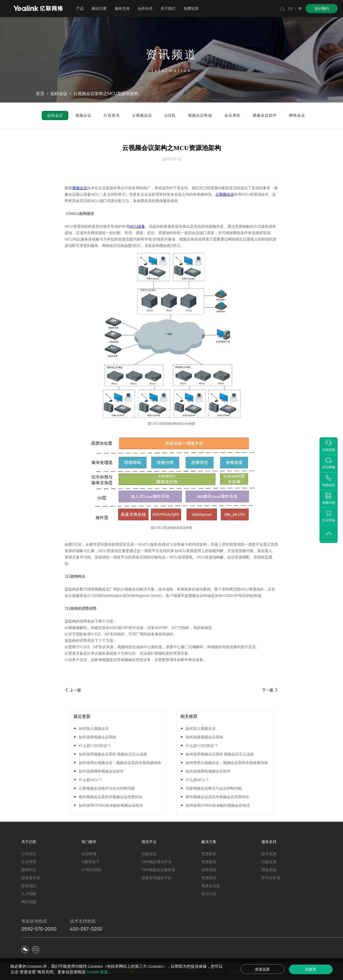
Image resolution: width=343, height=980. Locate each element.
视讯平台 (149, 842)
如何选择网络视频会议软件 (101, 771)
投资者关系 (31, 878)
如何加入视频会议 (94, 728)
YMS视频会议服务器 (158, 870)
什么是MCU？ (91, 780)
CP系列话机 (91, 870)
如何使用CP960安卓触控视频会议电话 (111, 805)
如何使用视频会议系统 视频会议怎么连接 (113, 754)
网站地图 (29, 902)
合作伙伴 (145, 8)
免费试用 (191, 8)
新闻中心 (29, 870)
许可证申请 (271, 878)
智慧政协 (209, 862)
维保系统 (269, 870)
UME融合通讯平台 (157, 862)
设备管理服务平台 (157, 878)
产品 (80, 8)
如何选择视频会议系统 (98, 737)
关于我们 (168, 8)
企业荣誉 (29, 862)
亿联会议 (149, 854)
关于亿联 (29, 842)
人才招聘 (29, 894)
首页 (40, 94)
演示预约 (322, 8)
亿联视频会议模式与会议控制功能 (107, 788)
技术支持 (269, 854)
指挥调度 (209, 870)
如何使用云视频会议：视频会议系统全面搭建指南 (120, 763)
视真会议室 (211, 886)
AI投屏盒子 (91, 862)
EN (290, 8)
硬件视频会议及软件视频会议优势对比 (111, 797)
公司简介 (29, 854)
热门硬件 (89, 842)
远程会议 (59, 94)
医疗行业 (209, 894)
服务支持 (122, 8)
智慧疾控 (209, 878)
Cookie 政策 (98, 972)
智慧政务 (209, 854)
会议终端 (89, 854)
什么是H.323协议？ (95, 745)
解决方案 (99, 8)
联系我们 (29, 886)
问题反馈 (269, 862)
